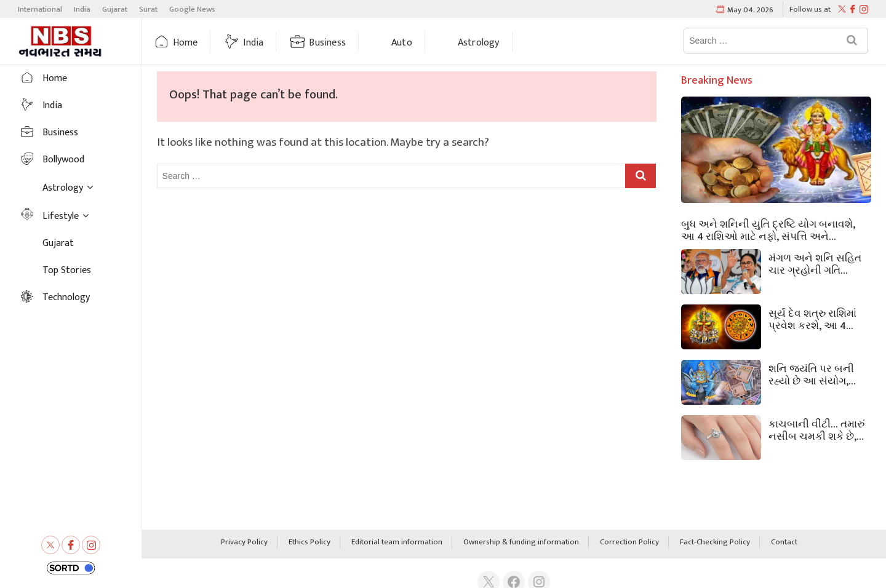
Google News (192, 9)
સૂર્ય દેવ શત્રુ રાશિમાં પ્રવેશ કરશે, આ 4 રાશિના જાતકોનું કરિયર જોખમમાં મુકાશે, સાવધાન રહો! (819, 319)
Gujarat (115, 9)
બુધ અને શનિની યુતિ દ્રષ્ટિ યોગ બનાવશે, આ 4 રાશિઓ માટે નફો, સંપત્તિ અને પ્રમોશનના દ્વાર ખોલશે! (768, 229)
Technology (66, 297)
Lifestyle (61, 216)
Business (327, 43)
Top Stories (67, 270)
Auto (402, 43)
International (40, 9)
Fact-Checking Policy (715, 542)
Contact (784, 542)
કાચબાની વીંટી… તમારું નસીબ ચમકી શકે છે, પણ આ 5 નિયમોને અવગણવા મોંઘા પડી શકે (819, 429)
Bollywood (63, 160)
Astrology (479, 43)
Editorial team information (397, 542)
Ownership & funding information (521, 542)
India (82, 9)
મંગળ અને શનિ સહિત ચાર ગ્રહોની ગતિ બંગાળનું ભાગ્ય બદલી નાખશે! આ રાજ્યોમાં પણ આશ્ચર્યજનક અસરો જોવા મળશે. (815, 263)
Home (186, 43)
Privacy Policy (244, 542)
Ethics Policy (309, 542)
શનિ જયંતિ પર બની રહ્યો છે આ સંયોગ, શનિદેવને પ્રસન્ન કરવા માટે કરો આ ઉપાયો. (816, 374)
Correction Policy (629, 542)
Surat (148, 9)
